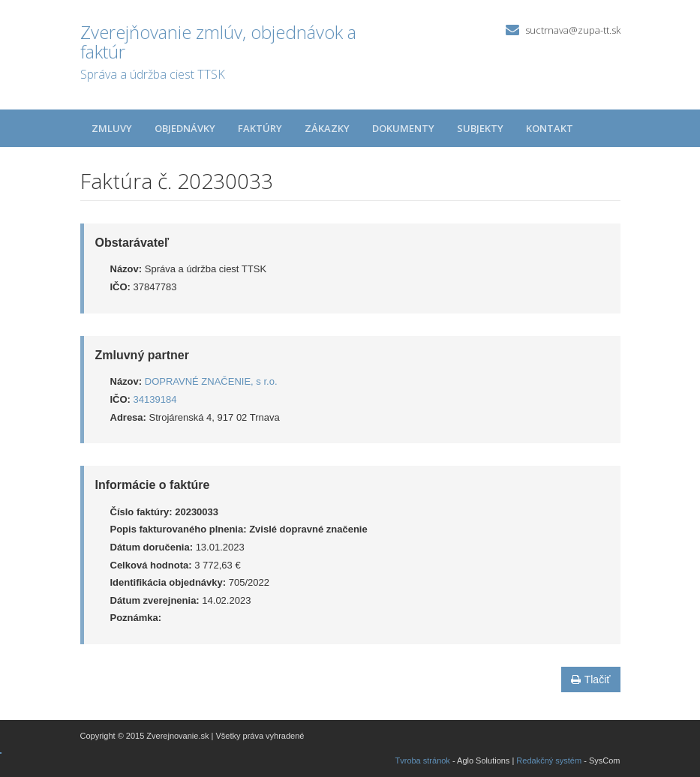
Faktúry (260, 128)
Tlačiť (591, 679)
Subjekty (480, 128)
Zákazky (327, 128)
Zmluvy (112, 128)
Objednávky (185, 128)
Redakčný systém (549, 760)
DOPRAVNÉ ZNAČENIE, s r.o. (211, 381)
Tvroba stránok (423, 760)
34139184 (155, 399)
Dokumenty (403, 128)
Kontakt (550, 128)
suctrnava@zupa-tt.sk (573, 30)
